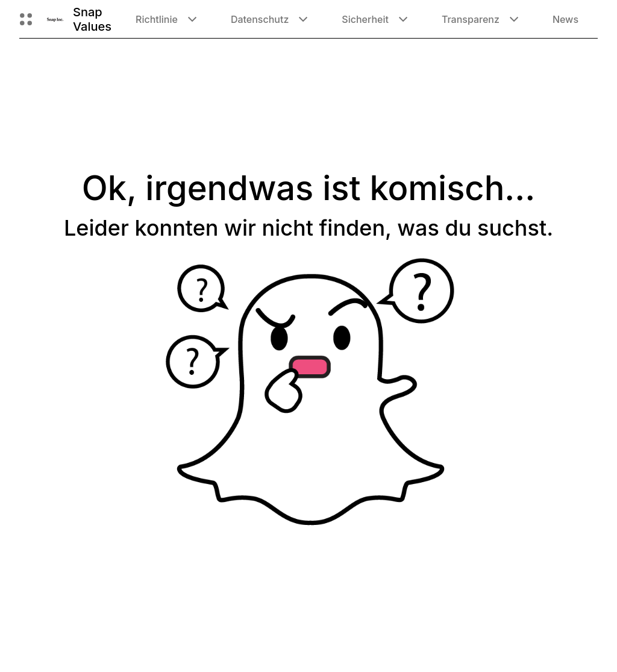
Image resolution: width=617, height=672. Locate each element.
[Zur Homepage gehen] (55, 19)
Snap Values (92, 19)
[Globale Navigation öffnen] (26, 19)
